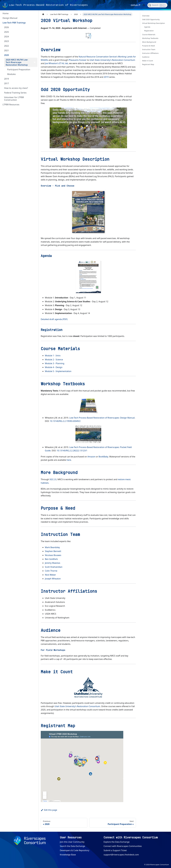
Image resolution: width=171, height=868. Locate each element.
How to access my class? (16, 88)
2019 (7, 79)
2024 (7, 37)
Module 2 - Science (54, 360)
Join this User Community (72, 842)
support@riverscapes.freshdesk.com (121, 855)
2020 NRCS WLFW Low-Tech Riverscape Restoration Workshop (17, 62)
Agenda (147, 27)
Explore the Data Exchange (117, 842)
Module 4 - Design (54, 367)
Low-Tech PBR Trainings (14, 23)
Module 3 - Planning (55, 363)
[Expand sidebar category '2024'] (35, 37)
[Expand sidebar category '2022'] (35, 46)
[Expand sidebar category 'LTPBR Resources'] (35, 105)
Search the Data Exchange (72, 846)
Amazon (91, 457)
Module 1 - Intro (53, 356)
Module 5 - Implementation (58, 371)
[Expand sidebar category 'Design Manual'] (35, 18)
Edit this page (49, 810)
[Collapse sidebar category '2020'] (35, 55)
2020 (7, 55)
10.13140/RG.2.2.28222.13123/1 (72, 451)
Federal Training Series (15, 93)
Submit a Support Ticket (115, 850)
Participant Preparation (19, 70)
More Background (149, 42)
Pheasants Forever (78, 60)
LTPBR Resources (11, 105)
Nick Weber (50, 575)
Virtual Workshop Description (154, 23)
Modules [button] (11, 74)
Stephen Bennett (53, 551)
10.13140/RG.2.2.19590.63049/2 (65, 421)
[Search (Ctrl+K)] (157, 5)
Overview (146, 16)
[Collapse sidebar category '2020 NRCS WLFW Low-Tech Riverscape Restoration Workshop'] (35, 62)
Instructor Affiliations (150, 53)
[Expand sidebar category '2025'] (35, 32)
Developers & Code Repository (75, 850)
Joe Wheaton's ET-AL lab (56, 63)
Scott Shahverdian (54, 567)
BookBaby (103, 457)
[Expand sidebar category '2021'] (35, 50)
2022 (7, 46)
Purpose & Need (149, 46)
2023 (7, 41)
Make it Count (148, 61)
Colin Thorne (51, 571)
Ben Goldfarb (51, 559)
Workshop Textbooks (150, 38)
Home (6, 13)
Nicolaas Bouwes (53, 555)
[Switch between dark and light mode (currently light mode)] (144, 5)
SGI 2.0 (53, 479)
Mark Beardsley (52, 547)
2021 (7, 50)
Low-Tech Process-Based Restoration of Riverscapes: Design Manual (102, 418)
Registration (149, 31)
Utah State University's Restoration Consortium (112, 60)
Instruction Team (149, 49)
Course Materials (149, 34)
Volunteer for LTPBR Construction (14, 99)
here (69, 460)
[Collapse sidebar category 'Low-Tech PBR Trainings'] (35, 23)
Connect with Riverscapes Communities (123, 846)
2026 (7, 27)
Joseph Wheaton (53, 579)
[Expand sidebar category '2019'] (35, 79)
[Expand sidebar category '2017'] (35, 83)
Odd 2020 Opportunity (151, 19)
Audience (146, 57)
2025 (7, 32)
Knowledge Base (68, 855)
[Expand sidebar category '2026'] (35, 27)
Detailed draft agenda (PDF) (54, 319)
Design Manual (10, 18)
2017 (7, 83)
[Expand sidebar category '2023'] (35, 41)
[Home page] (43, 14)
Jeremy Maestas (53, 563)
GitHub (135, 5)
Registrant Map (148, 64)
